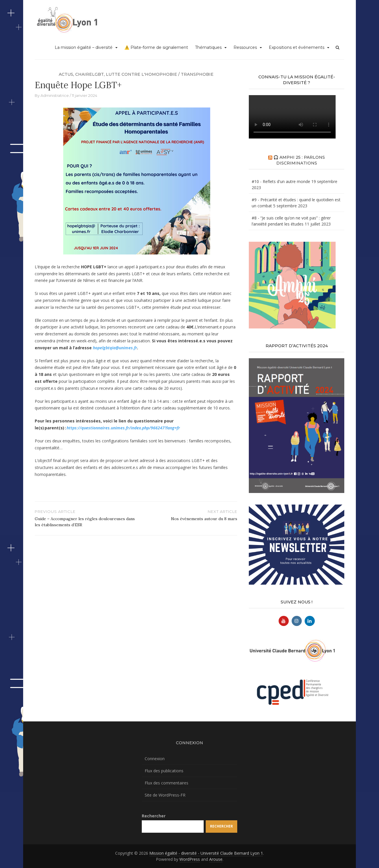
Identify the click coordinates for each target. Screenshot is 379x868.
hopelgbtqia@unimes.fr (115, 348)
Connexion (155, 759)
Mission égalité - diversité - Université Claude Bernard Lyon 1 (206, 853)
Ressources (245, 47)
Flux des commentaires (166, 783)
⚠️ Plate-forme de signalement (156, 47)
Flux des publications (164, 771)
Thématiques (208, 47)
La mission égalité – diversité (84, 47)
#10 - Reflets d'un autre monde (281, 181)
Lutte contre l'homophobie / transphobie (160, 74)
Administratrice (55, 95)
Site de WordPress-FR (165, 795)
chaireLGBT (90, 74)
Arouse (216, 859)
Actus (66, 74)
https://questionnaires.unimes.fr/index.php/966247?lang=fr (123, 428)
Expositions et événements (297, 47)
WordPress (190, 859)
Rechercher (154, 816)
